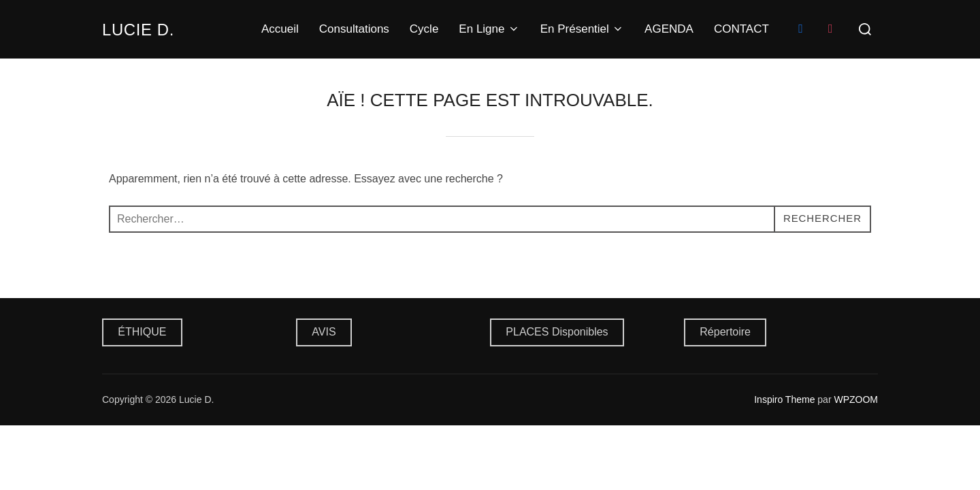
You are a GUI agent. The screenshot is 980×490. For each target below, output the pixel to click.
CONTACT (741, 29)
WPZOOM (856, 399)
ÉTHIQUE (142, 332)
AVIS (324, 332)
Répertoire (725, 332)
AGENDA (669, 29)
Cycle (424, 29)
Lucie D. (142, 29)
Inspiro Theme (784, 399)
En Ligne (489, 29)
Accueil (280, 29)
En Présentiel (582, 29)
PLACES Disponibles (557, 332)
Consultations (354, 29)
